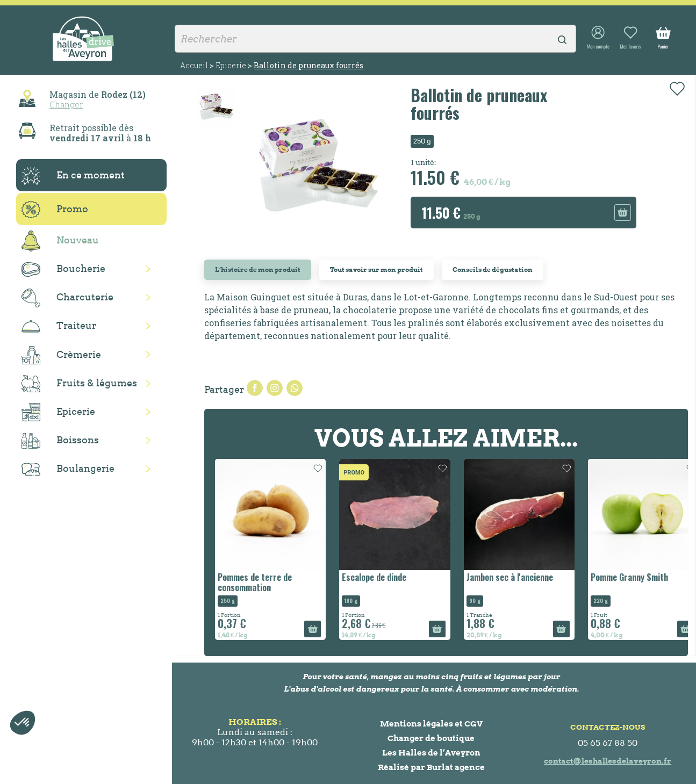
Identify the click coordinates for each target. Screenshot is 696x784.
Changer (66, 104)
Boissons (60, 441)
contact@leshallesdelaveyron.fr (608, 761)
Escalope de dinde (374, 577)
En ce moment (73, 176)
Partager (255, 388)
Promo (55, 210)
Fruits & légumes (79, 384)
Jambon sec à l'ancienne (510, 577)
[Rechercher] (375, 39)
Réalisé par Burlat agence (431, 767)
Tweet (275, 388)
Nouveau (60, 241)
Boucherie (63, 269)
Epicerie (58, 412)
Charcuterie (67, 298)
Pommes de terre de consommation (255, 582)
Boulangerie (68, 469)
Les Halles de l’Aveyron (431, 753)
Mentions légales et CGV (431, 724)
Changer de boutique (431, 738)
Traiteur (59, 326)
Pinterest (295, 388)
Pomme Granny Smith (629, 577)
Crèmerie (61, 355)
